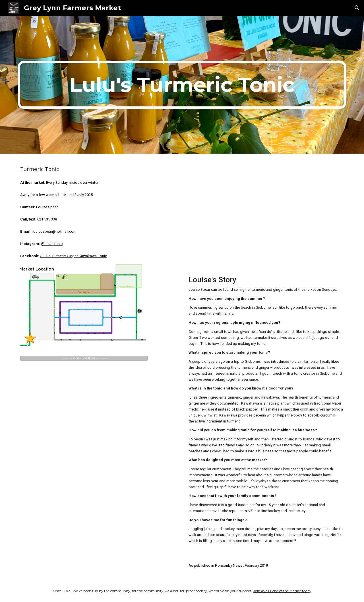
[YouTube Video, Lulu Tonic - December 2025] (266, 215)
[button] (357, 8)
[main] (182, 85)
